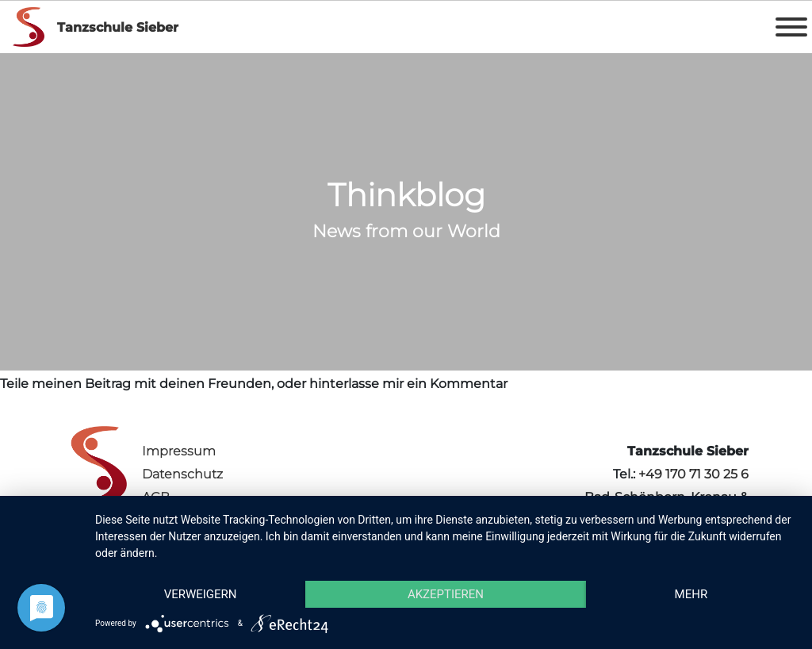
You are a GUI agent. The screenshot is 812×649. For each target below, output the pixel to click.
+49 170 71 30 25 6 (693, 474)
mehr (691, 594)
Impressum (179, 451)
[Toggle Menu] (791, 27)
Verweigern (201, 594)
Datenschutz (182, 474)
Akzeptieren (446, 594)
